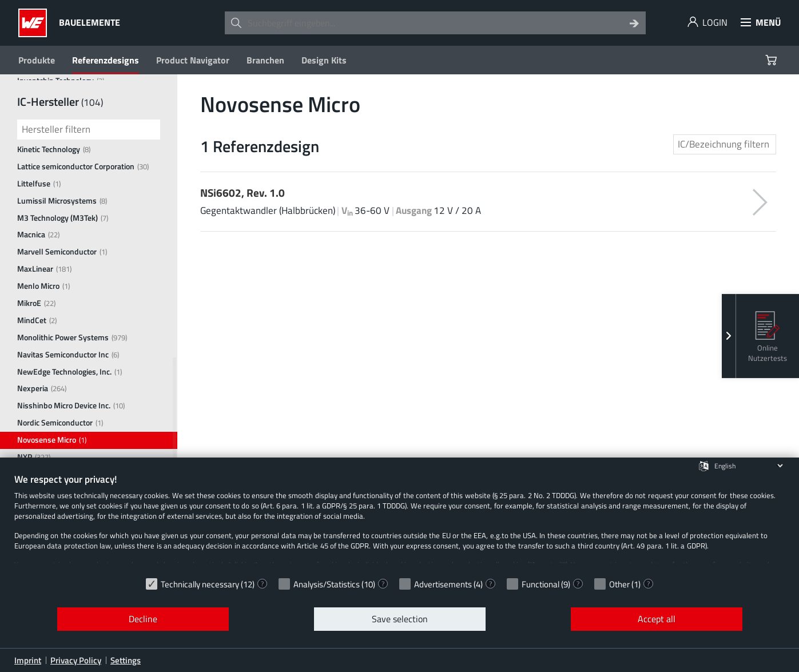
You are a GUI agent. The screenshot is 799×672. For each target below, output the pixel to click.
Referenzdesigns (106, 60)
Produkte (37, 60)
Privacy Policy (76, 660)
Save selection (400, 619)
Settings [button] (126, 660)
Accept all (657, 619)
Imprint (28, 660)
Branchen (265, 60)
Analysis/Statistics (327, 584)
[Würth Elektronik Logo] (36, 23)
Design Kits (324, 60)
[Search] (634, 23)
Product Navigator (193, 60)
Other (619, 584)
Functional (540, 584)
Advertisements (443, 584)
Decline (143, 619)
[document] (399, 522)
